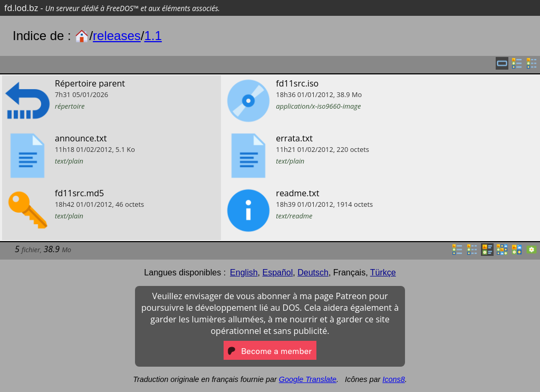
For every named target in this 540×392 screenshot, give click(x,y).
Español (277, 273)
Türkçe (383, 273)
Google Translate (308, 379)
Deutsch (313, 273)
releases (117, 36)
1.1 (153, 36)
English (244, 273)
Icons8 (393, 379)
